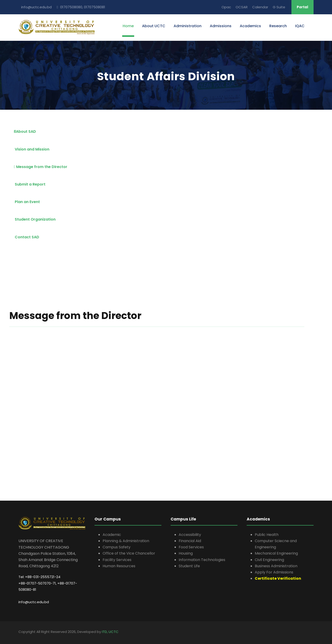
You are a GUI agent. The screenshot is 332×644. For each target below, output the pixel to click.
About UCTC (154, 26)
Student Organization (35, 219)
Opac (226, 7)
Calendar (260, 7)
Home (128, 26)
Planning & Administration (126, 541)
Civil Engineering (269, 560)
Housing (186, 553)
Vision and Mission (32, 149)
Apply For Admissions (274, 572)
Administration (188, 26)
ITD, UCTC (110, 632)
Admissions (221, 26)
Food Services (191, 547)
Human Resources (119, 566)
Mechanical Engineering (276, 553)
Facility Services (117, 560)
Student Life (189, 566)
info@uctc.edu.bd (34, 602)
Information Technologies (202, 560)
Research (278, 26)
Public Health (267, 535)
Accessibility (190, 535)
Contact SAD (27, 237)
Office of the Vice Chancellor (129, 553)
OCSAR (242, 7)
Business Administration (276, 566)
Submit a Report (30, 184)
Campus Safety (117, 547)
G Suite (279, 7)
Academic (112, 535)
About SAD (25, 131)
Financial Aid (190, 541)
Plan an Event (27, 202)
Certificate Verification (278, 578)
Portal (302, 7)
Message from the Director (41, 167)
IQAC (300, 26)
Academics (250, 26)
